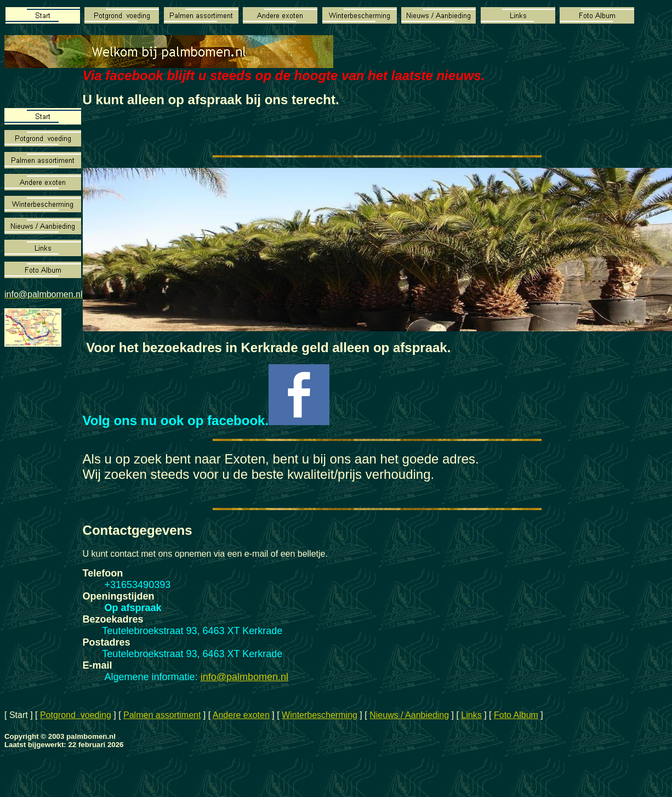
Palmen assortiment (162, 715)
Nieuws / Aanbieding (409, 715)
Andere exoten (241, 715)
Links (471, 715)
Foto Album (516, 715)
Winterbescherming (320, 715)
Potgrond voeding (76, 715)
